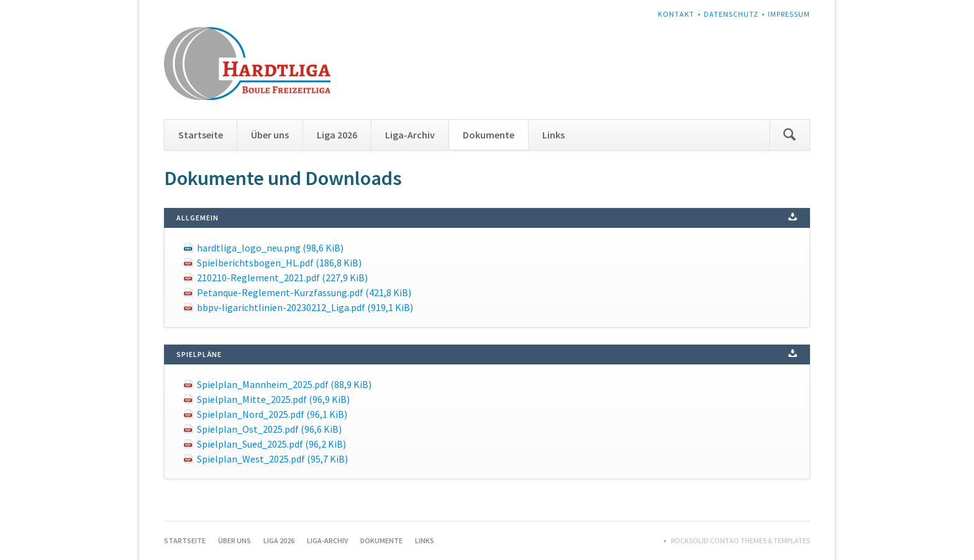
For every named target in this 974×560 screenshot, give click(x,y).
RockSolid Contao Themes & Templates (740, 540)
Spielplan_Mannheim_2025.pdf (284, 384)
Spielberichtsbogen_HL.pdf (279, 263)
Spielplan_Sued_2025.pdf (271, 444)
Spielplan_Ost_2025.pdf (269, 429)
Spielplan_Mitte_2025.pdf (273, 399)
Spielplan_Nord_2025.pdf (272, 414)
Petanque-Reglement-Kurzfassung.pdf (304, 292)
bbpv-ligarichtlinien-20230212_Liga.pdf (305, 307)
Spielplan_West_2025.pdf (272, 459)
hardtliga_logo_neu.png (270, 248)
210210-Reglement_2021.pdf (282, 278)
